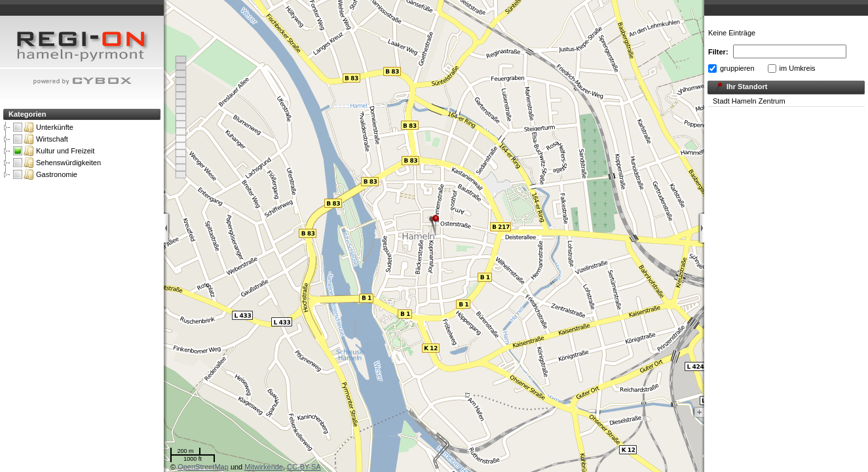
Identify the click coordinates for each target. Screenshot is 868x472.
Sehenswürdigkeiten (57, 163)
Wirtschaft (41, 139)
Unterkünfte (43, 127)
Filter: (718, 52)
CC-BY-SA (304, 467)
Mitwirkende (264, 467)
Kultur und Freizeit (54, 151)
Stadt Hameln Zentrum (749, 101)
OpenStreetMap (203, 467)
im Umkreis (798, 68)
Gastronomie (45, 174)
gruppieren (737, 68)
